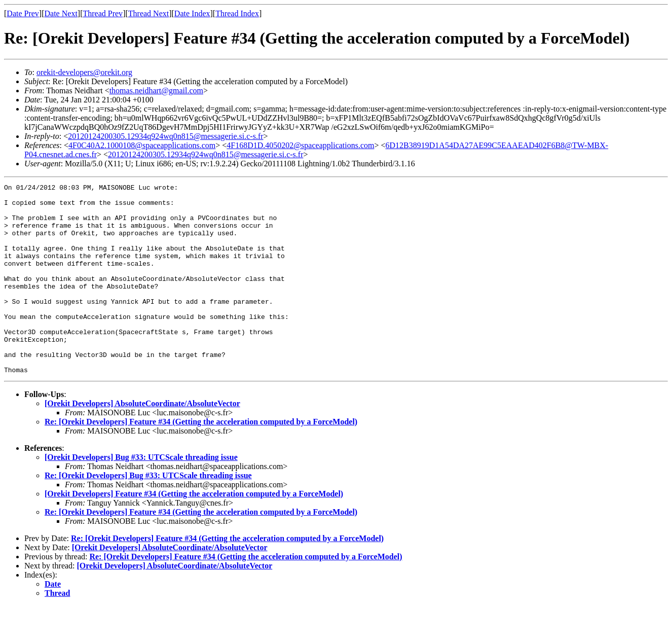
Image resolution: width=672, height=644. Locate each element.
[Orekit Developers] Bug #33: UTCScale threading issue (141, 495)
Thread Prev (103, 13)
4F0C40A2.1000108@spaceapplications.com (142, 145)
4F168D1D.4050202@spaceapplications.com (300, 145)
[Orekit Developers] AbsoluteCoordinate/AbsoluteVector (142, 441)
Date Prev (23, 13)
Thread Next (148, 13)
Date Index (192, 13)
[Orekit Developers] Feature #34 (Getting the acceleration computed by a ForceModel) (194, 532)
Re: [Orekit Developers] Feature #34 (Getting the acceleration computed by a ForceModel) (201, 460)
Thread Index (237, 13)
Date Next (61, 13)
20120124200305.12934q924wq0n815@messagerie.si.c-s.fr (165, 136)
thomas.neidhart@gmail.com (156, 91)
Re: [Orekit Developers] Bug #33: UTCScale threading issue (148, 513)
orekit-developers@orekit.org (84, 72)
